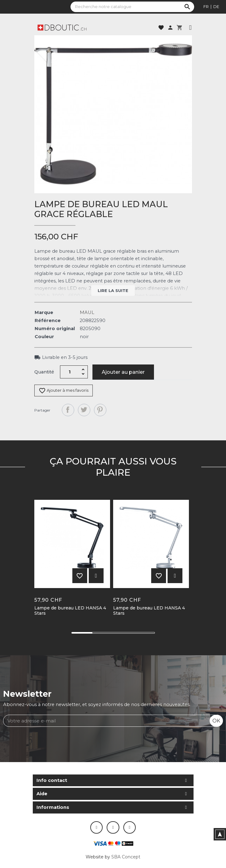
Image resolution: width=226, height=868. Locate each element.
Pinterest (100, 410)
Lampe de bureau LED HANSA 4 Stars (70, 611)
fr (206, 7)
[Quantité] (70, 372)
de (216, 7)
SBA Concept (126, 857)
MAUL (87, 312)
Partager (68, 410)
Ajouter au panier (123, 372)
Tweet (84, 410)
